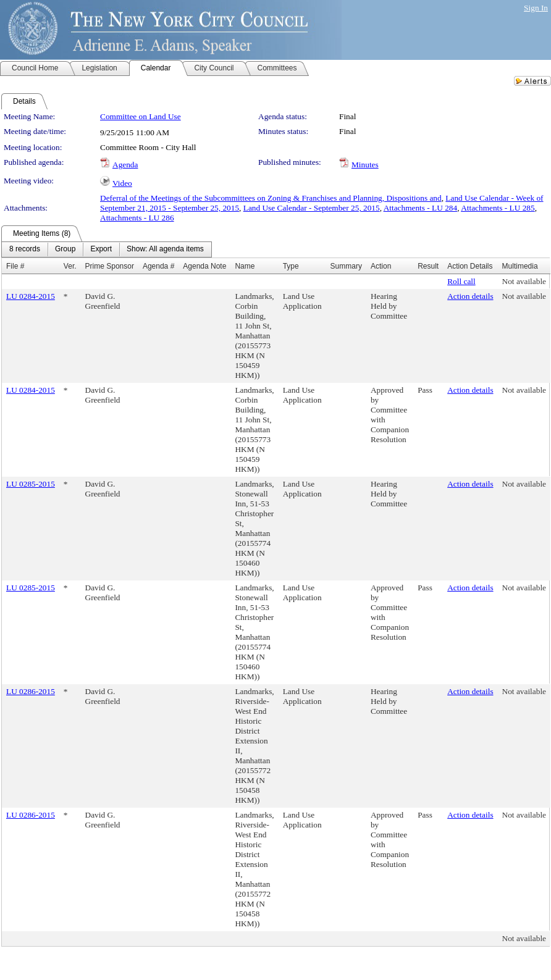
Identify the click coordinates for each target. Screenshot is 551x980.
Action (381, 266)
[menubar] (107, 249)
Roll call (461, 281)
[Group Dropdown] (65, 249)
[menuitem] (25, 249)
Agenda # (158, 266)
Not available (524, 281)
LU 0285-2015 (31, 484)
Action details (470, 296)
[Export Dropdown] (101, 249)
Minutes (365, 165)
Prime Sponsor (110, 266)
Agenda (125, 165)
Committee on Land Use (141, 116)
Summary (346, 266)
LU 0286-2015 (31, 691)
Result (428, 266)
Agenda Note (204, 266)
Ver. (70, 266)
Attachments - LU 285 (498, 208)
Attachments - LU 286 (137, 218)
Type (291, 266)
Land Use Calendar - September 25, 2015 (312, 208)
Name (245, 266)
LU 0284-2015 (31, 296)
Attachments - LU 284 (421, 208)
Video (122, 183)
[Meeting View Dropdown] (165, 249)
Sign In (536, 8)
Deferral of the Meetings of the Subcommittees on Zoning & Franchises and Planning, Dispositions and (271, 198)
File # (15, 266)
